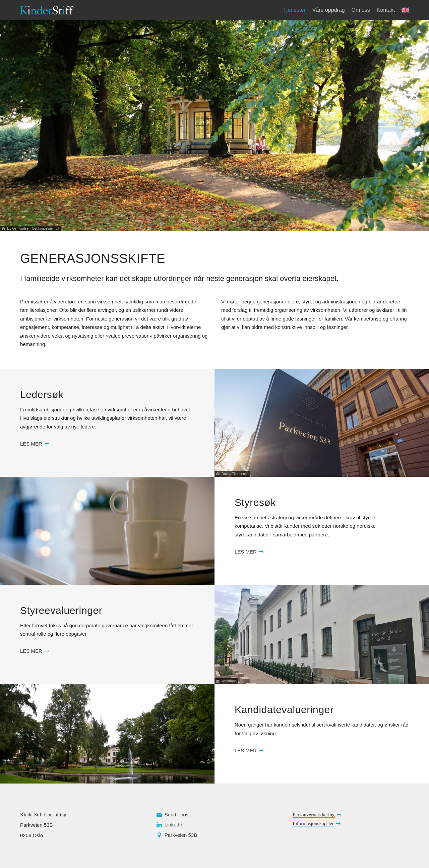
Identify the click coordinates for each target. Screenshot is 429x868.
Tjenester (294, 10)
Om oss (361, 10)
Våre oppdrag (329, 10)
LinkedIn (174, 825)
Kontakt (386, 10)
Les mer (31, 444)
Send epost (177, 815)
